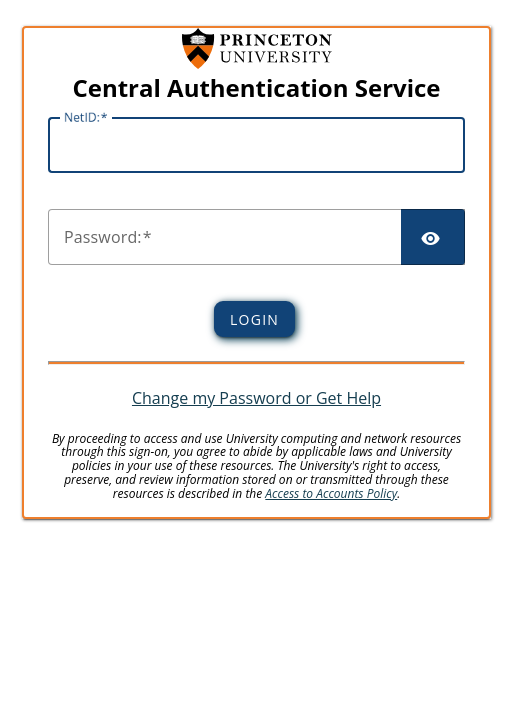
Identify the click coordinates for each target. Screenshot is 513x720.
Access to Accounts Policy (331, 493)
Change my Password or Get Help (256, 398)
